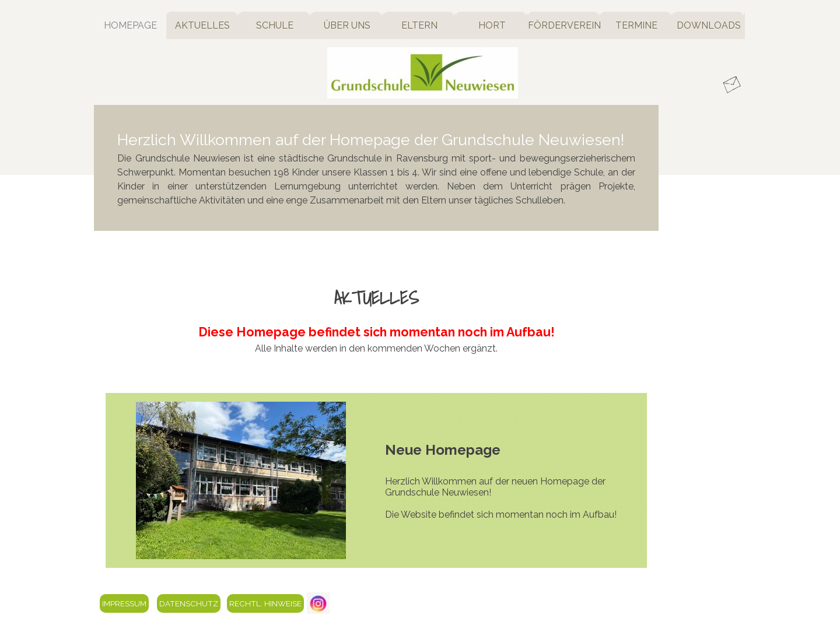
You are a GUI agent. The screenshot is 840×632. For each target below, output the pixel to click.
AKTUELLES (202, 25)
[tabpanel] (376, 168)
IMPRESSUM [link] (124, 603)
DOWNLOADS (709, 25)
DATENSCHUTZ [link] (189, 603)
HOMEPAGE (130, 25)
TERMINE (636, 25)
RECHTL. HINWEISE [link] (265, 603)
